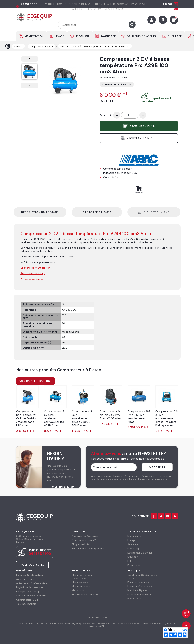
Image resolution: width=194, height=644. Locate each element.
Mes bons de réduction (85, 594)
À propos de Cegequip (85, 536)
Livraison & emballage (140, 586)
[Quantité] (130, 115)
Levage (132, 540)
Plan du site (134, 599)
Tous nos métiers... (27, 604)
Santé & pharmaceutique (31, 596)
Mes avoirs (78, 590)
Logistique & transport (30, 587)
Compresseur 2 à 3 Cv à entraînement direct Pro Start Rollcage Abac (167, 418)
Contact (166, 9)
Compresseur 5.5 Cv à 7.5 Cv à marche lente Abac (139, 417)
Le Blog (167, 4)
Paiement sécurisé (138, 582)
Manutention (135, 536)
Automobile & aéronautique (33, 583)
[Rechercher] (97, 25)
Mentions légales (137, 590)
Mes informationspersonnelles (82, 576)
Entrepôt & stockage (29, 591)
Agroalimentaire (26, 579)
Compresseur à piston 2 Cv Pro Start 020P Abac (111, 415)
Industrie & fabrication (30, 575)
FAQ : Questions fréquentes (88, 548)
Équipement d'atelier (140, 553)
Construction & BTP (28, 600)
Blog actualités (80, 544)
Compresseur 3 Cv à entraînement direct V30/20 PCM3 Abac (82, 418)
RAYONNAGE (108, 36)
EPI (129, 561)
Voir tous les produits (35, 381)
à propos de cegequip (29, 7)
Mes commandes (82, 586)
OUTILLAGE (175, 36)
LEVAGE (59, 36)
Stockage (133, 544)
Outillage (133, 557)
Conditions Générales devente (142, 576)
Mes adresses (80, 582)
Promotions (134, 565)
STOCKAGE (82, 36)
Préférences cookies (139, 594)
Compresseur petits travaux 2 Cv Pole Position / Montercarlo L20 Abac (27, 418)
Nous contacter (32, 565)
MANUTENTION (34, 36)
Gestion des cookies (97, 617)
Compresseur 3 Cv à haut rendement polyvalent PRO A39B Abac (54, 418)
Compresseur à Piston (117, 84)
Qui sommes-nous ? (84, 540)
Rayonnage (134, 548)
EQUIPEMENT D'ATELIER (142, 36)
